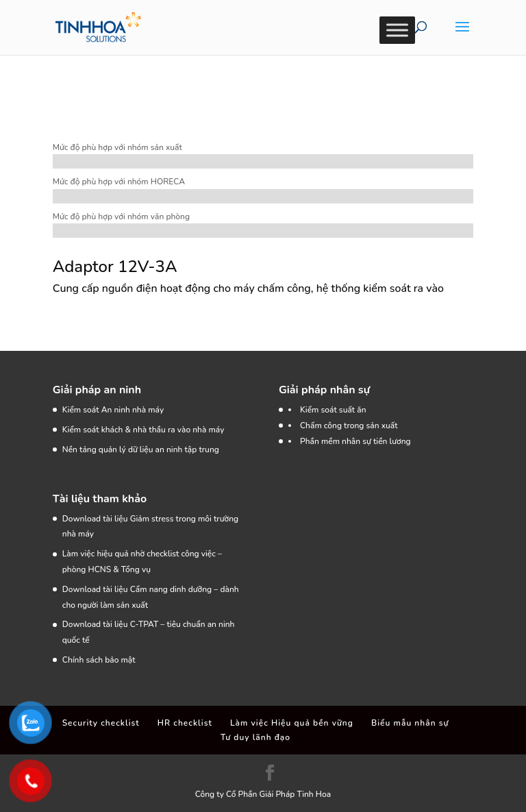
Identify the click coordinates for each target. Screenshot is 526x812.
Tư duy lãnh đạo (255, 737)
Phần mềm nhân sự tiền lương (355, 441)
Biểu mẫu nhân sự (410, 723)
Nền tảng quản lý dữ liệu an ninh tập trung (141, 450)
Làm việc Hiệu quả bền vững (292, 723)
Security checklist (101, 723)
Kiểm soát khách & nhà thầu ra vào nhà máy (143, 430)
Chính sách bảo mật (99, 660)
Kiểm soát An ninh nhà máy (113, 410)
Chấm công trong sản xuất (349, 426)
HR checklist (185, 723)
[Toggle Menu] (397, 30)
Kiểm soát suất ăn (333, 410)
